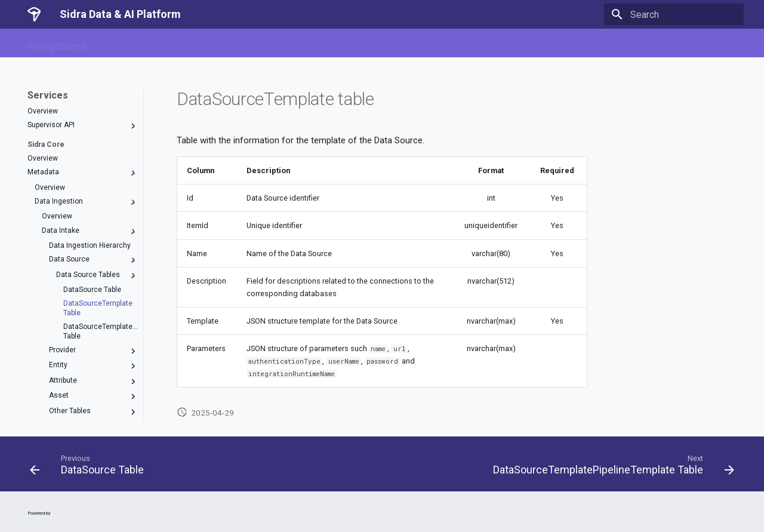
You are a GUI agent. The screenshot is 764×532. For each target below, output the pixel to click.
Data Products (260, 44)
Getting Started (56, 44)
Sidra (110, 44)
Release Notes (368, 44)
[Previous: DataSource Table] (90, 468)
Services (150, 44)
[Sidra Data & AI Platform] (34, 14)
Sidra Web (199, 44)
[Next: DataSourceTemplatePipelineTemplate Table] (611, 468)
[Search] (674, 14)
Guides (314, 44)
